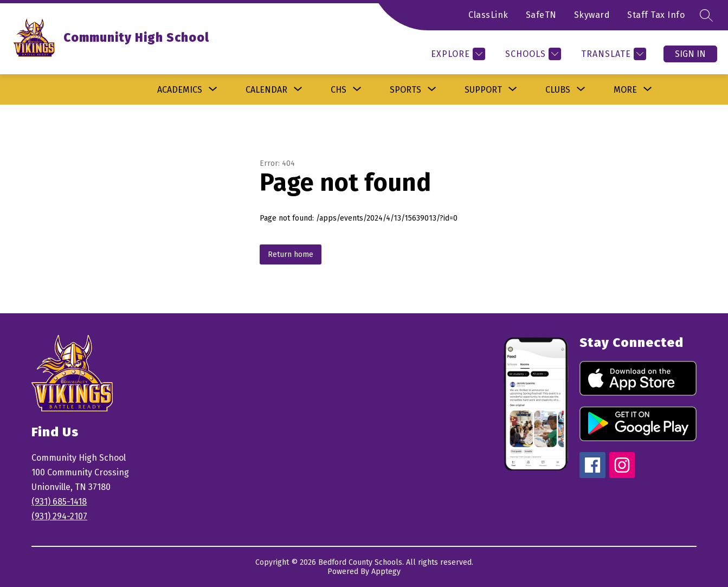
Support (483, 90)
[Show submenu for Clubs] (558, 90)
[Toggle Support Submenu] (513, 89)
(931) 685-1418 (59, 502)
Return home (291, 254)
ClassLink (488, 15)
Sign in (690, 54)
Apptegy (386, 572)
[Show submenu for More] (625, 90)
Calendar (266, 90)
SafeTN (541, 15)
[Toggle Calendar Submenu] (298, 89)
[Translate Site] (612, 54)
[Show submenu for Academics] (180, 90)
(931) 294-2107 (59, 516)
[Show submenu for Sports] (405, 90)
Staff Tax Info (656, 15)
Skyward (592, 15)
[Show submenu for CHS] (339, 90)
